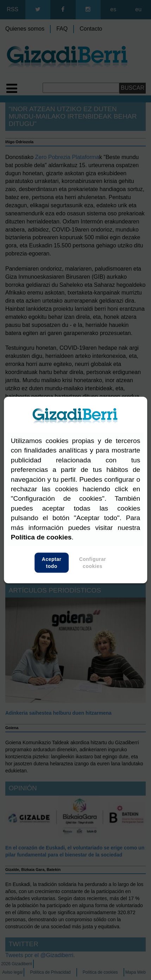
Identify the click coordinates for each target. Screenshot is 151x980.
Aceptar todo (52, 563)
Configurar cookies (93, 563)
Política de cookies (41, 537)
